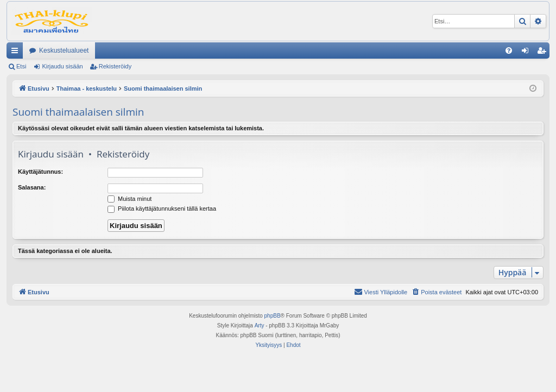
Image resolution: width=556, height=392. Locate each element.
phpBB (273, 316)
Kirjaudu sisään (62, 66)
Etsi (21, 66)
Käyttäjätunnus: (40, 172)
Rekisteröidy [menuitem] (544, 53)
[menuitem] (509, 50)
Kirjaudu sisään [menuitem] (527, 53)
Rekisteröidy (115, 66)
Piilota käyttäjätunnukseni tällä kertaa (162, 208)
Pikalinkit (17, 53)
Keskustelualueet (64, 50)
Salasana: (32, 187)
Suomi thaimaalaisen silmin (78, 112)
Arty (260, 325)
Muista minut (129, 199)
